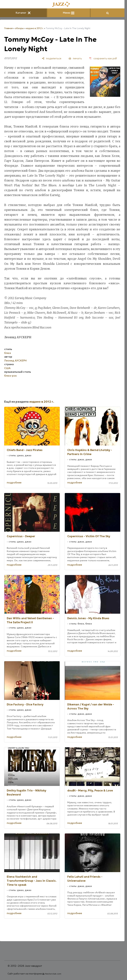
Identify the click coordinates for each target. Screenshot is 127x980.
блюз (8, 353)
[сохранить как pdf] (103, 58)
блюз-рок (10, 376)
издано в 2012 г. (35, 28)
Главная (8, 28)
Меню (69, 13)
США (7, 368)
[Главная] (62, 4)
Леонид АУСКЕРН (15, 361)
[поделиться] (52, 58)
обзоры (19, 28)
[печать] (75, 58)
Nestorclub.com (53, 974)
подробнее (14, 483)
